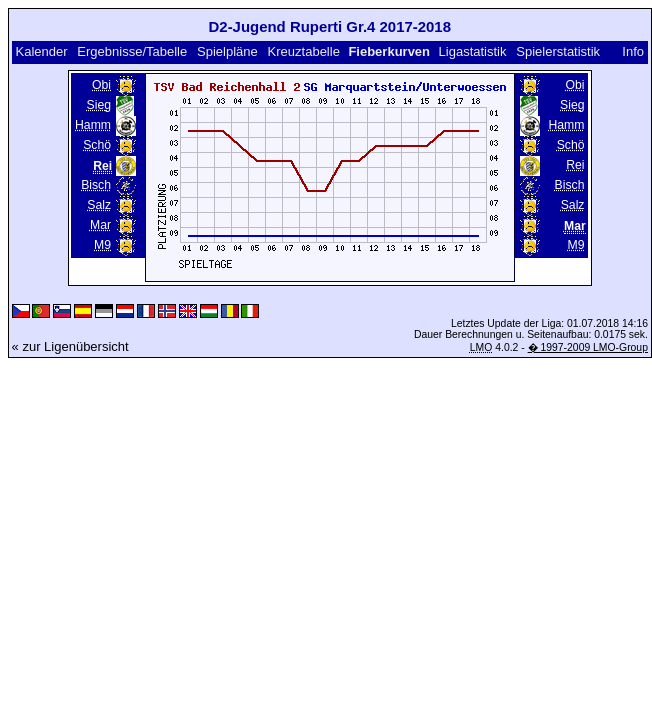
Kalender (41, 51)
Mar (100, 225)
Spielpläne (227, 51)
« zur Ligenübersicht (70, 346)
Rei (575, 165)
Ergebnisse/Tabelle (132, 51)
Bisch (96, 185)
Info (633, 51)
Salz (99, 205)
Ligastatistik (473, 51)
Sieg (99, 105)
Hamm (93, 125)
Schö (97, 145)
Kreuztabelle (304, 51)
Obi (101, 85)
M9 (102, 245)
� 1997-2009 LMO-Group (588, 347)
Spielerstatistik (558, 51)
